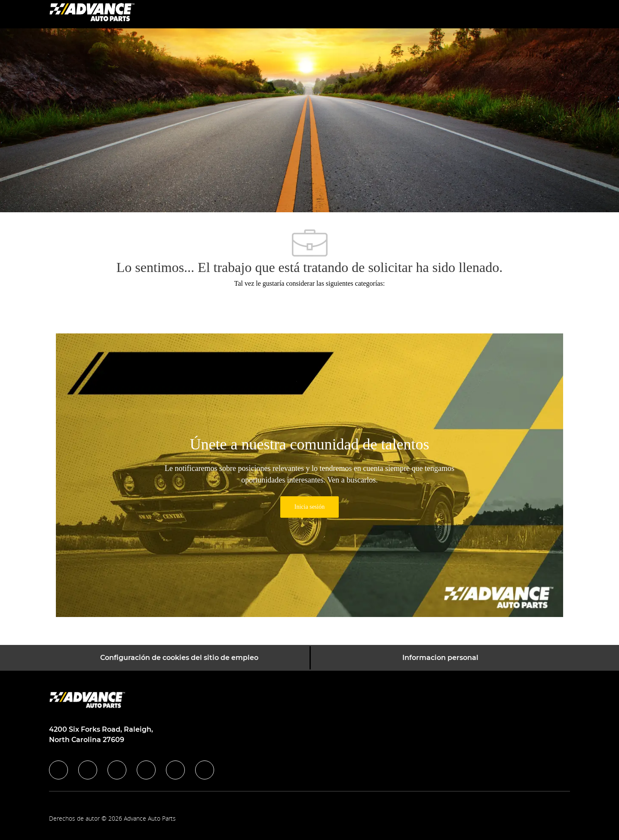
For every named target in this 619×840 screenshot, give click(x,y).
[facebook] (58, 770)
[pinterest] (205, 770)
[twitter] (117, 770)
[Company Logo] (92, 14)
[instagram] (146, 770)
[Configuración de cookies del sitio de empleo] (179, 658)
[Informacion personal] (440, 658)
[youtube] (175, 770)
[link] (309, 507)
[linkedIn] (88, 770)
